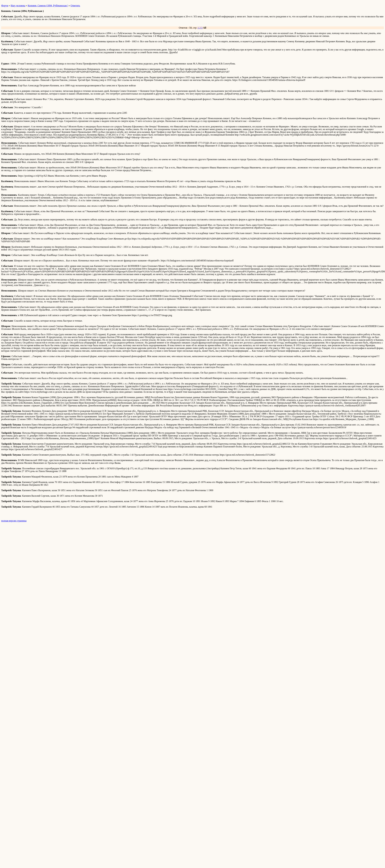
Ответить (75, 6)
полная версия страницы (14, 521)
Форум (5, 6)
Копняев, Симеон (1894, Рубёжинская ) (48, 6)
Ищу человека (18, 6)
